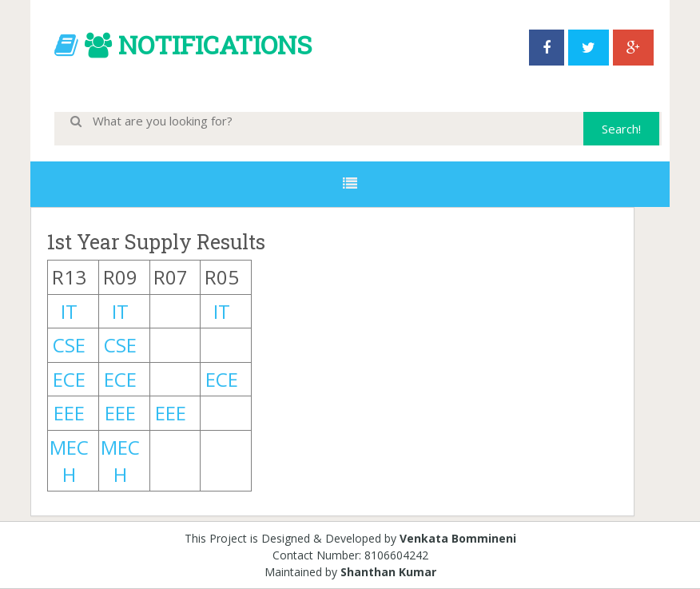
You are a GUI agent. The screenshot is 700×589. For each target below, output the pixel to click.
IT (69, 311)
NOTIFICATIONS (215, 44)
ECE (69, 379)
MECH (69, 461)
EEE (69, 413)
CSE (69, 345)
